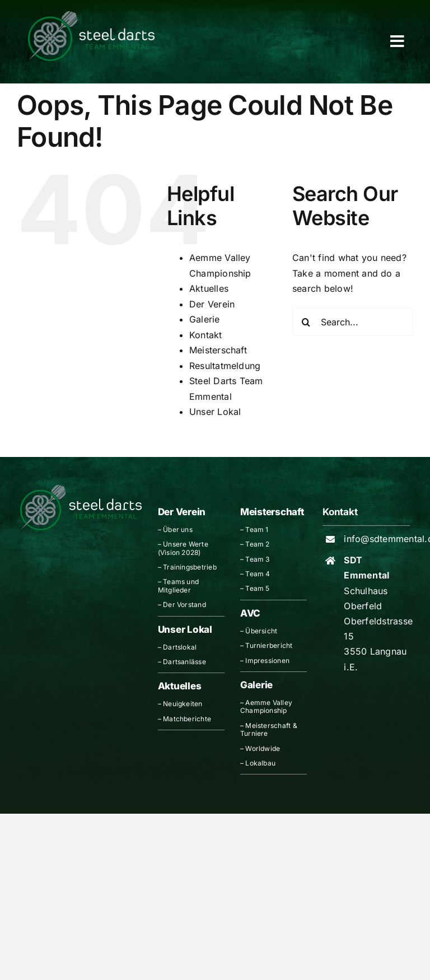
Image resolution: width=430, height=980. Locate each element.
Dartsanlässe (184, 662)
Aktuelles (209, 288)
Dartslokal (180, 647)
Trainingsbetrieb (190, 567)
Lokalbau (260, 763)
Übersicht (261, 631)
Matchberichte (187, 719)
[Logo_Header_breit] (91, 16)
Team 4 (258, 574)
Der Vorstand (184, 605)
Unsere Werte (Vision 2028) (183, 548)
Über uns (178, 529)
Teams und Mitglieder (179, 585)
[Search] (306, 322)
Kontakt (206, 335)
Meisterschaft (218, 350)
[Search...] (353, 322)
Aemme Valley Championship (266, 706)
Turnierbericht (269, 645)
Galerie (205, 319)
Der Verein (212, 304)
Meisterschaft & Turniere (269, 729)
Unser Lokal (215, 412)
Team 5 (257, 588)
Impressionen (267, 661)
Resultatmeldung (225, 366)
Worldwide (263, 748)
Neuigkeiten (183, 704)
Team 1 (257, 529)
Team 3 (257, 559)
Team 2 (257, 544)
